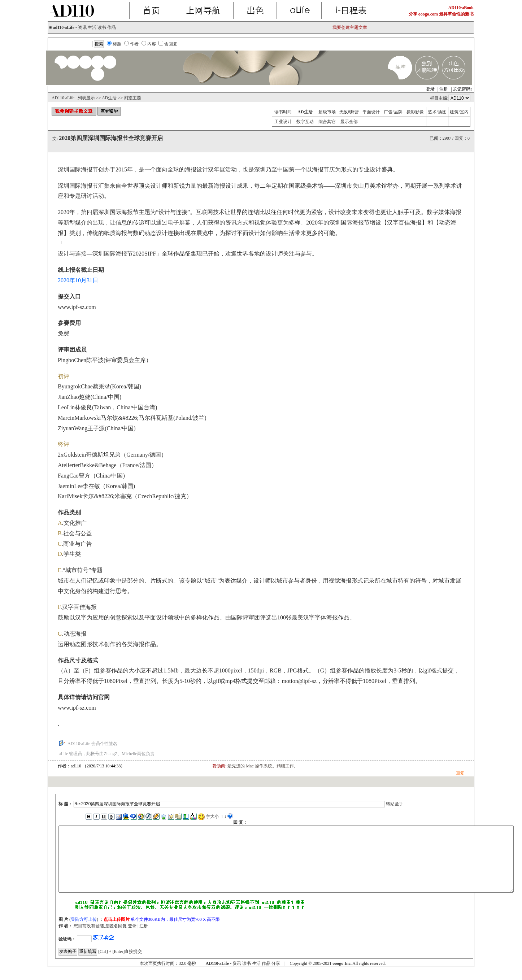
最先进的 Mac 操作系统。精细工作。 (263, 766)
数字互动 (305, 122)
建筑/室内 (459, 112)
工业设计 (283, 122)
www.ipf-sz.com (77, 307)
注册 (444, 89)
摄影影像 (415, 112)
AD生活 (109, 98)
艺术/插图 (437, 112)
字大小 (212, 816)
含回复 (171, 44)
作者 (134, 44)
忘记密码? (463, 89)
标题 (117, 44)
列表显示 (86, 98)
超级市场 (327, 112)
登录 (430, 89)
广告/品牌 (393, 112)
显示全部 (349, 122)
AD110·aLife (63, 98)
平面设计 (371, 112)
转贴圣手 (395, 804)
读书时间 (283, 112)
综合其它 (327, 122)
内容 (152, 44)
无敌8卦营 (349, 112)
